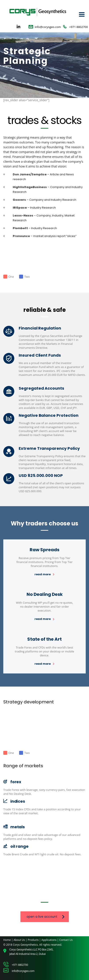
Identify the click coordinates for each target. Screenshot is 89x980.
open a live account (46, 917)
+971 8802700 (79, 27)
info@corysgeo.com (48, 27)
